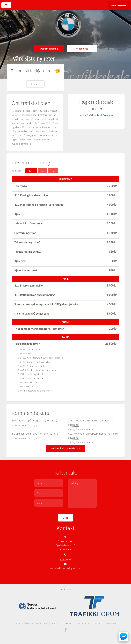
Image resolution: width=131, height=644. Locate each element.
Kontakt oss (82, 49)
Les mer (35, 84)
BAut (31, 171)
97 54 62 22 (66, 559)
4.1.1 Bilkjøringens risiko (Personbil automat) (36, 434)
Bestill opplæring (49, 49)
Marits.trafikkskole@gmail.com (66, 568)
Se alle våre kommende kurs (65, 448)
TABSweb (56, 623)
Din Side (98, 623)
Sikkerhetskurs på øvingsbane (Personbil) (34, 420)
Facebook (108, 115)
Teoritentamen (83, 623)
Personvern (112, 623)
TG (53, 171)
